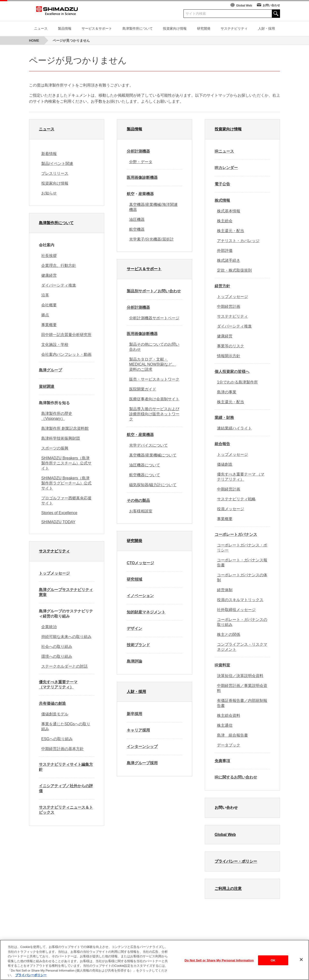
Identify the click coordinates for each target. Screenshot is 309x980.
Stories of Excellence (59, 513)
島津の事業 (227, 392)
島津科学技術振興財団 (61, 438)
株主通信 (225, 725)
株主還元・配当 (231, 231)
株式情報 (222, 200)
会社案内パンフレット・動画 (66, 354)
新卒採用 (134, 714)
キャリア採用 (138, 730)
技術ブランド (138, 645)
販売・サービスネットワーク (154, 379)
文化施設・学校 (55, 345)
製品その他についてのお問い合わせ (154, 347)
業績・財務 (224, 418)
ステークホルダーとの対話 (64, 666)
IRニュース (224, 151)
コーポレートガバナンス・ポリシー (242, 548)
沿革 (45, 295)
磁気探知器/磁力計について (153, 485)
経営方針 (222, 286)
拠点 (45, 315)
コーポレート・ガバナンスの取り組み (242, 622)
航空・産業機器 (140, 435)
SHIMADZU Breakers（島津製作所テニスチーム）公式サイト (66, 463)
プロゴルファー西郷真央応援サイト (66, 501)
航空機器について (145, 475)
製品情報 (65, 28)
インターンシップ (142, 747)
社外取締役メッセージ (236, 610)
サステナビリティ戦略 (236, 499)
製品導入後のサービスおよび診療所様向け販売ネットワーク (154, 414)
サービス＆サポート (97, 28)
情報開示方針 (229, 356)
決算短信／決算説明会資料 (240, 676)
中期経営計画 (229, 306)
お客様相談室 (141, 511)
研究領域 (134, 579)
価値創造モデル (55, 714)
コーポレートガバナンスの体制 (242, 577)
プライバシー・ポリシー (236, 861)
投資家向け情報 (175, 28)
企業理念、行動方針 (59, 265)
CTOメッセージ (140, 563)
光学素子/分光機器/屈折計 (151, 239)
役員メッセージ (231, 509)
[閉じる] (301, 963)
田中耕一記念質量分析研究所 (66, 335)
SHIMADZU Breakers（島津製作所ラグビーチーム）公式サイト (66, 483)
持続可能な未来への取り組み (66, 637)
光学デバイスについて (148, 445)
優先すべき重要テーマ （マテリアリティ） (58, 685)
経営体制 (225, 590)
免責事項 (222, 761)
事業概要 (49, 325)
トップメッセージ (54, 573)
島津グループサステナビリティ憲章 (66, 592)
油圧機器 (137, 219)
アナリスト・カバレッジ (238, 241)
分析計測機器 (138, 151)
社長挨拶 (49, 256)
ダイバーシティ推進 (59, 285)
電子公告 (222, 184)
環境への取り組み (57, 656)
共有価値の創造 (52, 703)
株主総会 (225, 221)
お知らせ (49, 193)
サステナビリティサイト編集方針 (66, 767)
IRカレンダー (226, 168)
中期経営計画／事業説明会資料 (242, 688)
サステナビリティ (234, 28)
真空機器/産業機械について (153, 455)
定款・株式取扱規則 (234, 270)
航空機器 (137, 229)
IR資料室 (222, 665)
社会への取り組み (57, 647)
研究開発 (204, 28)
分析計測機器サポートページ (154, 318)
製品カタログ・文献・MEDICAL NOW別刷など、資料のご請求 (153, 364)
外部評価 (225, 251)
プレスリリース (55, 173)
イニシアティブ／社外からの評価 (66, 788)
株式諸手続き (229, 260)
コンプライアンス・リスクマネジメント (242, 647)
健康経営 (49, 275)
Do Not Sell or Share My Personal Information (219, 963)
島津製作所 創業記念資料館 (65, 428)
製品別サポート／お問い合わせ (154, 291)
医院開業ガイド (143, 389)
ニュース (41, 28)
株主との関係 (229, 634)
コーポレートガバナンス (236, 534)
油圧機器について (145, 465)
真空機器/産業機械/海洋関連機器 (153, 207)
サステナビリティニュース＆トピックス (66, 810)
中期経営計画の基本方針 (63, 749)
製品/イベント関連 (57, 164)
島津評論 (134, 661)
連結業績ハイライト (234, 428)
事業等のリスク (231, 346)
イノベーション (140, 596)
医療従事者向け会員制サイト (154, 399)
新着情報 (49, 154)
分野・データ (141, 162)
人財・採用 (267, 28)
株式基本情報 (229, 211)
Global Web (244, 6)
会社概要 (49, 305)
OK (273, 963)
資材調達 (47, 386)
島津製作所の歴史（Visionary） (57, 416)
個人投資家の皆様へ (232, 372)
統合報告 (222, 444)
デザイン (134, 628)
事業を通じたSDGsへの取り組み (66, 726)
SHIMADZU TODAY (58, 522)
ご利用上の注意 (228, 889)
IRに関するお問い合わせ (236, 777)
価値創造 (225, 464)
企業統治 (49, 627)
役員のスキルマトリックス (240, 600)
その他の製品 (138, 500)
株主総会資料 (229, 715)
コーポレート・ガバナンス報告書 (242, 563)
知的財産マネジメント (146, 612)
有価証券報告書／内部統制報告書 (242, 703)
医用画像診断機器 (142, 178)
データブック (229, 745)
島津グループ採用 (142, 763)
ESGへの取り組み (57, 739)
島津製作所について (138, 28)
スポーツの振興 (55, 448)
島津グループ (50, 370)
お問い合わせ (271, 5)
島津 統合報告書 (232, 735)
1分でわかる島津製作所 (237, 382)
